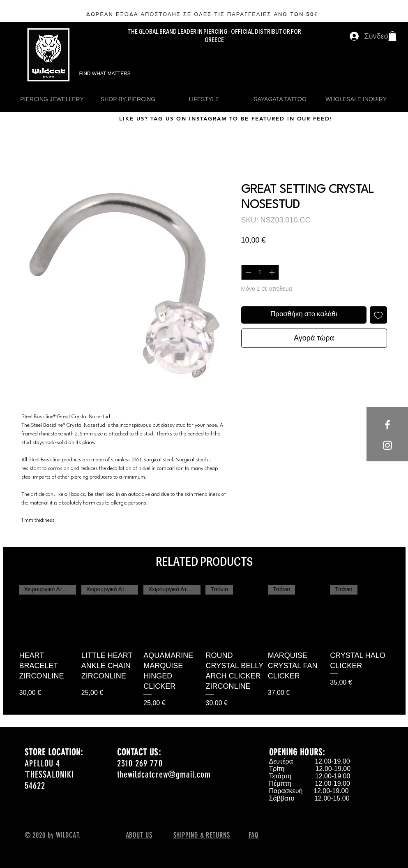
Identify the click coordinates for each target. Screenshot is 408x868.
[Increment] (273, 272)
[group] (204, 646)
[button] (392, 36)
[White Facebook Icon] (387, 425)
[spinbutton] (260, 272)
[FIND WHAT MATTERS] (115, 74)
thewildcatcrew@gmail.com (164, 774)
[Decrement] (248, 272)
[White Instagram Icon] (387, 445)
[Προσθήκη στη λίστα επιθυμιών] (378, 315)
